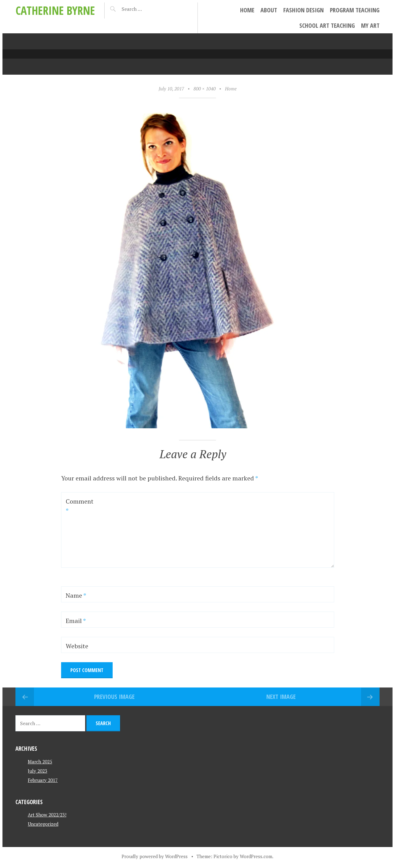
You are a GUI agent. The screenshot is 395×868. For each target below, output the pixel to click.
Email (76, 621)
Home (247, 10)
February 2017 (43, 780)
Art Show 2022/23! (47, 815)
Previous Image (114, 697)
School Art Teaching (327, 25)
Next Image (281, 697)
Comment (80, 506)
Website (77, 646)
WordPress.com (256, 856)
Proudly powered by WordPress (155, 856)
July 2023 (37, 771)
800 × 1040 (205, 89)
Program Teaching (355, 10)
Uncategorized (43, 824)
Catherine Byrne (55, 10)
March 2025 (40, 762)
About (269, 10)
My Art (370, 25)
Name (76, 595)
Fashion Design (304, 10)
